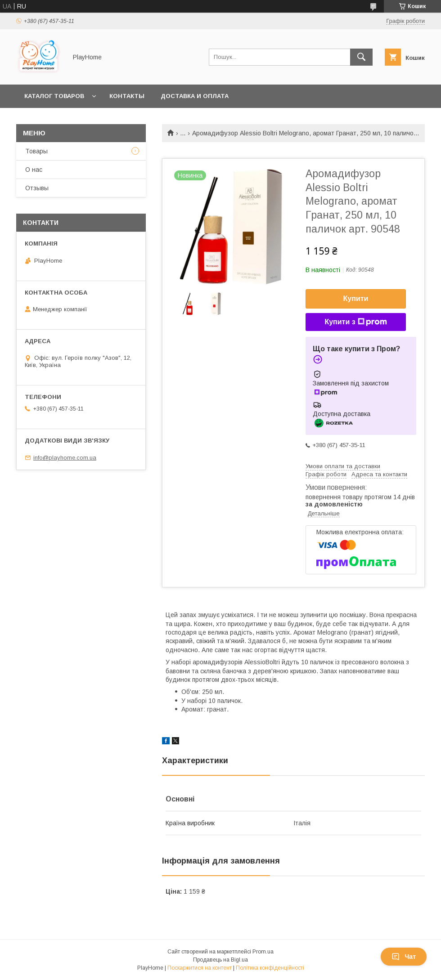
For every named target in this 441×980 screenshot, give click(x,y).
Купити (356, 298)
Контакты (127, 96)
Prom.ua (263, 952)
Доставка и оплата (195, 96)
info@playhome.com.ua (65, 458)
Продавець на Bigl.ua (220, 960)
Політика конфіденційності (270, 968)
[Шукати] (361, 57)
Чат (404, 957)
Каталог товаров (54, 96)
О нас (34, 170)
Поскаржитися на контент (200, 968)
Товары (36, 151)
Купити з (355, 322)
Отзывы (37, 188)
